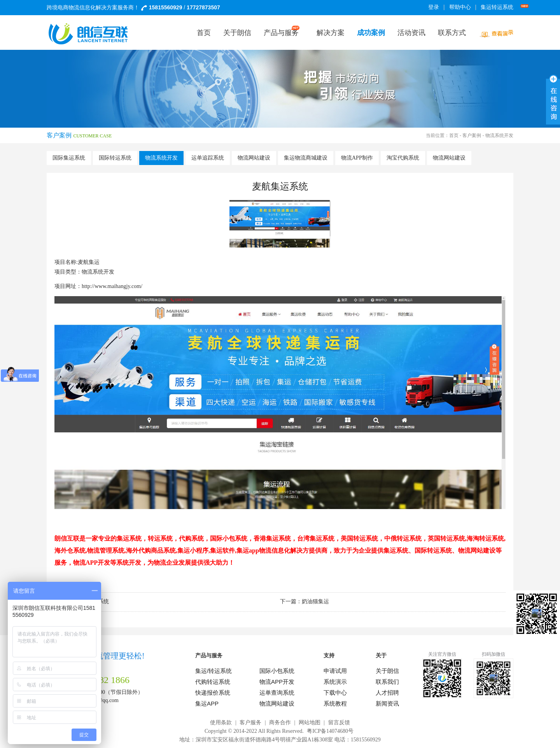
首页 (454, 135)
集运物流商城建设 (306, 158)
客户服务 (250, 723)
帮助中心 (460, 7)
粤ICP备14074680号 (330, 731)
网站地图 (310, 723)
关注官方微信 (442, 654)
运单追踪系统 (208, 158)
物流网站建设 (254, 158)
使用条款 (221, 723)
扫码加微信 (493, 654)
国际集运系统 (69, 158)
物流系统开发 (161, 158)
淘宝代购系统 (403, 158)
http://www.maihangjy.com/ (112, 286)
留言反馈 (339, 723)
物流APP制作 (357, 158)
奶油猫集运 (315, 601)
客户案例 (472, 135)
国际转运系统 (115, 158)
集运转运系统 (498, 7)
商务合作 (280, 723)
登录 (434, 7)
